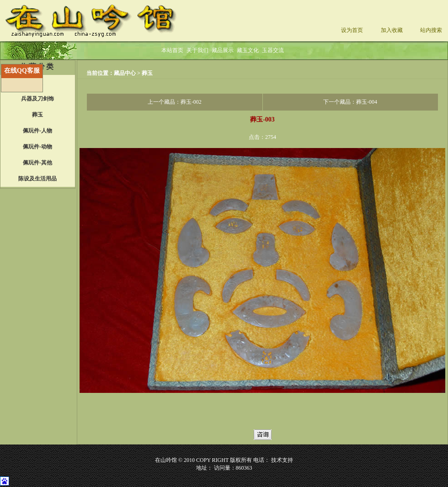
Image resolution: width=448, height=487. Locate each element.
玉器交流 (273, 50)
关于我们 (197, 50)
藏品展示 (223, 50)
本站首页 (172, 50)
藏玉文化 (248, 50)
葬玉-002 (191, 102)
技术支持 (282, 460)
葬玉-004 (367, 102)
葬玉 (147, 73)
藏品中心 (125, 73)
